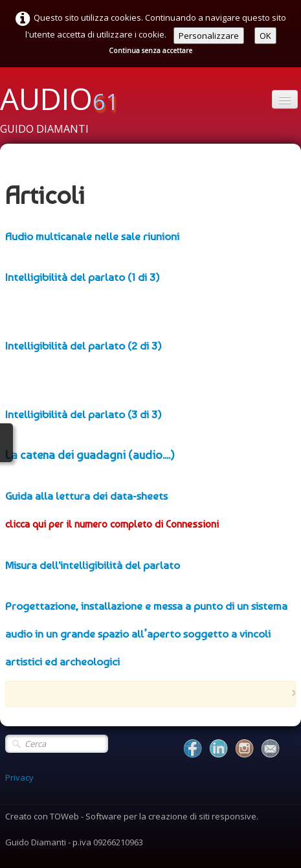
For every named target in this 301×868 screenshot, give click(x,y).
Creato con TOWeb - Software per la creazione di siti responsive (131, 816)
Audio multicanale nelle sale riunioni (92, 236)
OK (265, 36)
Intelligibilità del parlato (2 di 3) (84, 346)
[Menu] (285, 99)
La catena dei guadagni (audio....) (90, 455)
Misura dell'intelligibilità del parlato (93, 565)
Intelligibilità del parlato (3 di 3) (84, 414)
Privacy (19, 777)
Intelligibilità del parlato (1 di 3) (83, 277)
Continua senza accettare (150, 50)
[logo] (64, 109)
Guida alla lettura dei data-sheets (86, 496)
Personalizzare (209, 36)
